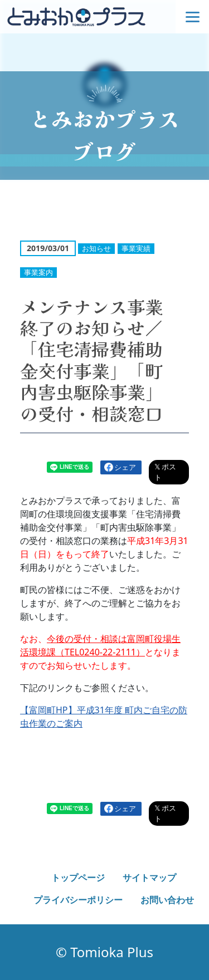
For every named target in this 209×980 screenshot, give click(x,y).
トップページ (78, 878)
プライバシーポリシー (78, 900)
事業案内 (38, 272)
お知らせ (96, 248)
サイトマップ (149, 878)
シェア (125, 467)
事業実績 (136, 248)
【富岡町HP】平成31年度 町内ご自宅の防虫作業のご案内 (104, 717)
